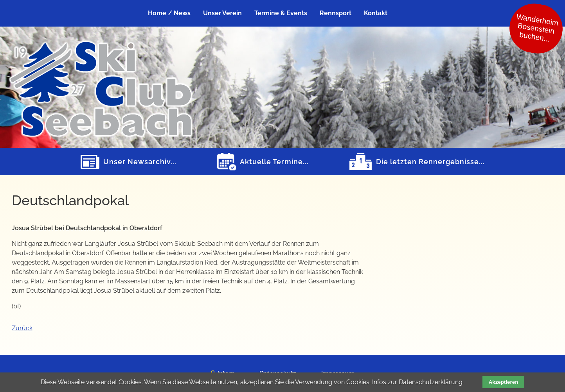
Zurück (22, 328)
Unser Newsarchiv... (140, 162)
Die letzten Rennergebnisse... (430, 162)
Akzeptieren (504, 382)
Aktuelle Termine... (274, 162)
